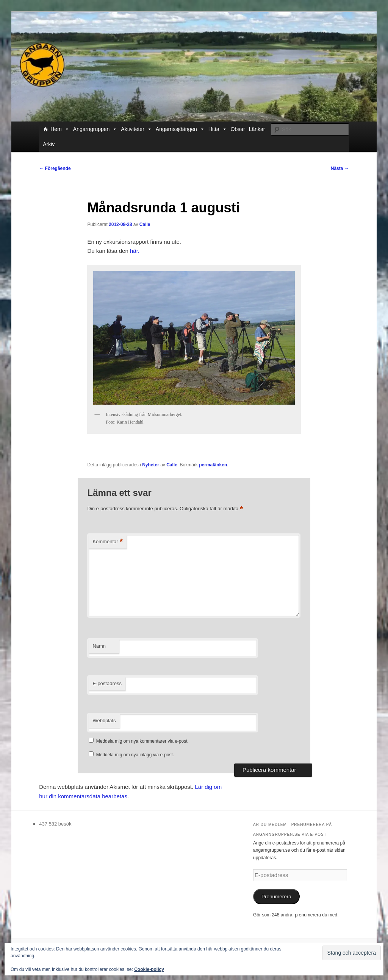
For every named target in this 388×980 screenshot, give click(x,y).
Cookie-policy (149, 969)
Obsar (238, 129)
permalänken (213, 465)
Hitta (218, 129)
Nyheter (151, 465)
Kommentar (108, 542)
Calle (145, 224)
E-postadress (107, 683)
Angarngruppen (95, 129)
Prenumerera (276, 897)
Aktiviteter (136, 129)
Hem (60, 129)
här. (135, 251)
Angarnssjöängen (180, 129)
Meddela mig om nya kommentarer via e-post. (142, 741)
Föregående (55, 168)
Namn (99, 646)
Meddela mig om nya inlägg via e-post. (135, 755)
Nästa (340, 168)
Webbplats (104, 721)
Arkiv (49, 144)
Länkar (257, 129)
